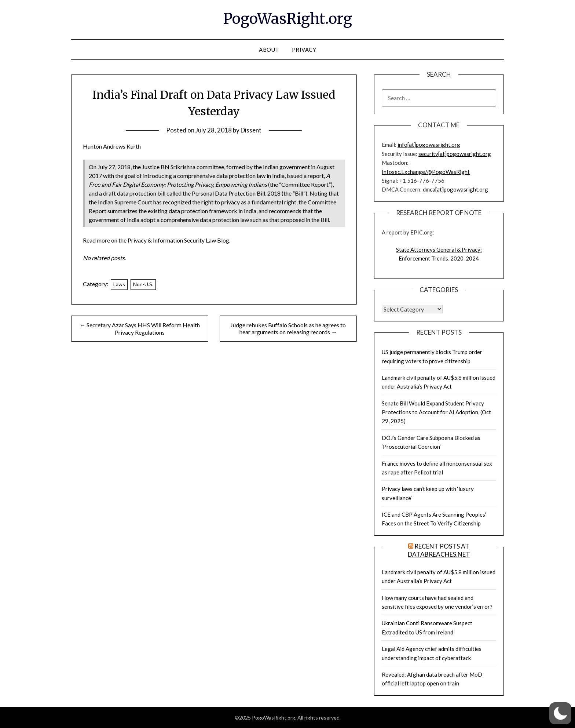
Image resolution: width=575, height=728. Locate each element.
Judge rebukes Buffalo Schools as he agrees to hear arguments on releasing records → (288, 328)
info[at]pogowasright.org (429, 145)
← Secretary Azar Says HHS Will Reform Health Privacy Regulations (140, 329)
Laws (119, 284)
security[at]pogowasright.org (455, 154)
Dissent (251, 130)
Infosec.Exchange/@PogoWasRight (426, 172)
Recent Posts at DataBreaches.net (439, 550)
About (269, 50)
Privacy (304, 50)
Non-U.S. (143, 284)
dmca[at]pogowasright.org (455, 189)
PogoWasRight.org (287, 19)
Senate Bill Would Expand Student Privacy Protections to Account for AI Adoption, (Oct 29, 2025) (436, 412)
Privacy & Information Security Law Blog (178, 240)
